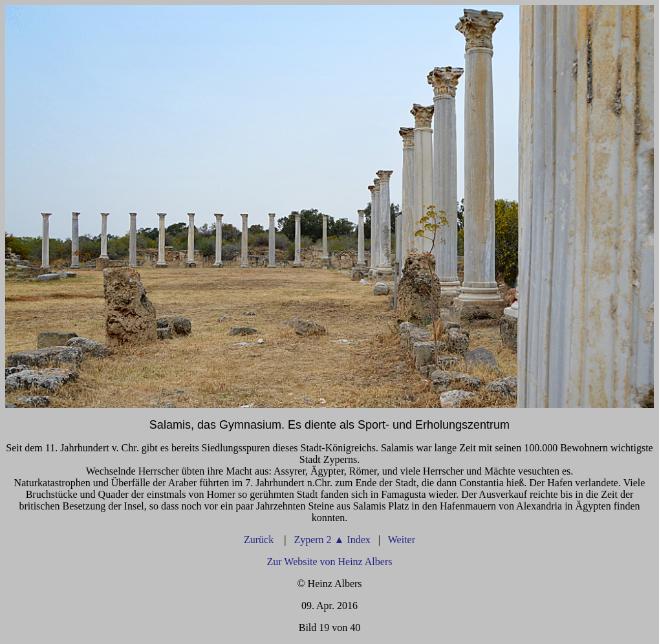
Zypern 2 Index (332, 540)
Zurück (260, 540)
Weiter (402, 540)
